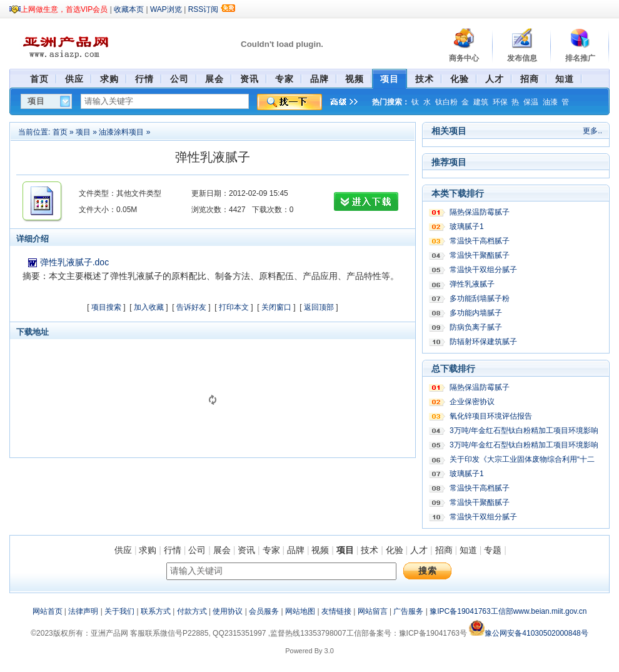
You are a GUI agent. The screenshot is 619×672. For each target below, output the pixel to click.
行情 (173, 550)
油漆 (550, 102)
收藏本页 (129, 9)
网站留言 (373, 611)
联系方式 (156, 611)
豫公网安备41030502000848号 (528, 633)
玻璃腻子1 (467, 227)
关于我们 (119, 611)
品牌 (296, 550)
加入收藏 (149, 307)
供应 (123, 550)
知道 (468, 550)
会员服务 (264, 611)
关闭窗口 (276, 307)
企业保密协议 (472, 402)
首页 (60, 132)
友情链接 (336, 611)
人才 (419, 550)
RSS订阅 (204, 9)
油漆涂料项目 (121, 132)
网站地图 (300, 611)
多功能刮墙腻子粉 (480, 298)
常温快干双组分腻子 (483, 270)
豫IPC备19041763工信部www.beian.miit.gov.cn (508, 611)
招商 (444, 550)
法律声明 (83, 611)
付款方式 (192, 611)
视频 (320, 550)
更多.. (592, 131)
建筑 (481, 102)
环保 (500, 102)
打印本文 (234, 307)
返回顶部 (319, 307)
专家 (271, 550)
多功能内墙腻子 (476, 313)
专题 (493, 550)
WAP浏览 (166, 9)
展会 (222, 550)
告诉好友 (191, 307)
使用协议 (228, 611)
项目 (83, 132)
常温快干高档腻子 (480, 241)
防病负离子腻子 (476, 327)
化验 (395, 550)
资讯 (246, 550)
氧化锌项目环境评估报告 (491, 416)
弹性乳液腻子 (472, 284)
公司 (197, 550)
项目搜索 (106, 307)
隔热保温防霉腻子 (480, 212)
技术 (370, 550)
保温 (531, 102)
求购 (148, 550)
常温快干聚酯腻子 (480, 255)
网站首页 (48, 611)
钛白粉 (446, 102)
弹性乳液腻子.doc (74, 262)
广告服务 (408, 611)
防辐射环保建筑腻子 (483, 342)
